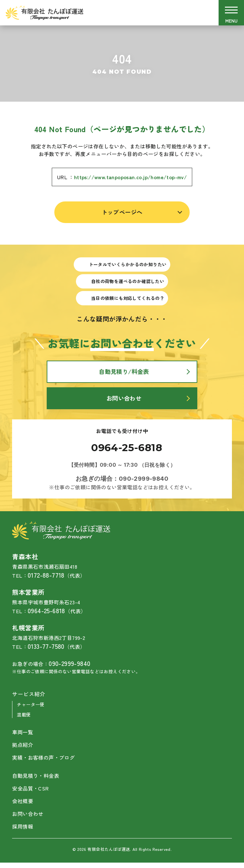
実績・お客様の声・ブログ (45, 763)
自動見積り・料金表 (37, 781)
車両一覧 (23, 738)
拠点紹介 (23, 750)
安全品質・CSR (31, 794)
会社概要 (23, 806)
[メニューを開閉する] (231, 13)
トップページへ (122, 212)
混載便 (24, 720)
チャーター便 (31, 710)
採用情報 (26, 832)
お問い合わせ (29, 819)
